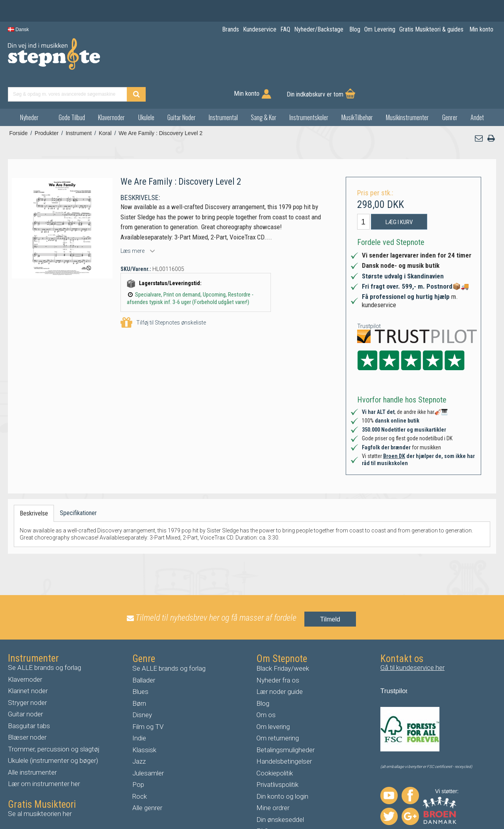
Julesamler (148, 744)
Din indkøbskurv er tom (456, 59)
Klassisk (144, 721)
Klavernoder (111, 88)
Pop (138, 755)
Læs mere (132, 222)
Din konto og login (282, 767)
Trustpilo (393, 662)
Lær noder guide (280, 662)
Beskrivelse (34, 484)
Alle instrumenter (32, 743)
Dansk (18, 30)
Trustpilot (369, 297)
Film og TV (148, 697)
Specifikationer (78, 484)
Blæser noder (27, 708)
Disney (142, 686)
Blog (263, 674)
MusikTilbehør (357, 88)
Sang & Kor (264, 88)
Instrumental (223, 88)
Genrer (450, 88)
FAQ (262, 802)
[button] (479, 109)
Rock (140, 767)
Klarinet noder (28, 662)
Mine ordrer (273, 779)
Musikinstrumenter (407, 88)
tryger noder (30, 673)
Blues (140, 662)
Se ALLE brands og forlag (44, 638)
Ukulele (146, 88)
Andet (477, 88)
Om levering (273, 697)
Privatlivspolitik (277, 755)
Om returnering (278, 709)
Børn (139, 674)
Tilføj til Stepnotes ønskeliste (163, 294)
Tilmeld (330, 591)
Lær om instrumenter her (44, 755)
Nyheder (29, 88)
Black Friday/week (283, 639)
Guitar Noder (182, 88)
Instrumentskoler (309, 88)
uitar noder (28, 685)
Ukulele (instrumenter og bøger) (53, 731)
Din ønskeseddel (280, 790)
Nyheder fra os (278, 651)
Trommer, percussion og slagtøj (54, 720)
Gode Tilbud (72, 88)
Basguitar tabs (29, 697)
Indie (139, 709)
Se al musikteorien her (40, 784)
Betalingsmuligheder (285, 721)
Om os (266, 686)
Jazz (139, 732)
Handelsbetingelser (284, 732)
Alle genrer (147, 779)
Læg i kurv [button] (399, 193)
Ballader (144, 651)
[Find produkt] (302, 59)
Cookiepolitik (275, 744)
